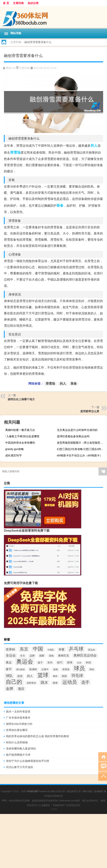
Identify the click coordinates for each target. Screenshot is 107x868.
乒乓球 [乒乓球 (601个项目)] (76, 649)
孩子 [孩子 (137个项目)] (40, 663)
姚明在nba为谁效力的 (19, 724)
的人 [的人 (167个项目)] (30, 676)
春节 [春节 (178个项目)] (9, 669)
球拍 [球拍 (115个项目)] (92, 669)
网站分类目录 (58, 791)
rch (14, 68)
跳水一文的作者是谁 (18, 711)
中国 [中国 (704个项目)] (38, 649)
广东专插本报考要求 (18, 718)
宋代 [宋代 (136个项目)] (50, 663)
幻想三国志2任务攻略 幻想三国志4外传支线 (81, 449)
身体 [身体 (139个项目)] (55, 683)
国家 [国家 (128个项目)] (42, 656)
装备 (60, 206)
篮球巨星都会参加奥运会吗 (73, 436)
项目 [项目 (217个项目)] (21, 689)
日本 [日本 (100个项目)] (79, 663)
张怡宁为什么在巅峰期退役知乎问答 (28, 761)
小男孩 (54, 809)
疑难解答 (99, 791)
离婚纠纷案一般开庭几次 (20, 430)
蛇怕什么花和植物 (17, 742)
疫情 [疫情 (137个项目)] (20, 676)
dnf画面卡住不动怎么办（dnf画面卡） (80, 455)
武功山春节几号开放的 (20, 767)
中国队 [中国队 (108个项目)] (51, 650)
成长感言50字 (14, 455)
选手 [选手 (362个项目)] (85, 682)
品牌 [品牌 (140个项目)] (32, 656)
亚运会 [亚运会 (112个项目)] (92, 650)
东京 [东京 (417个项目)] (24, 649)
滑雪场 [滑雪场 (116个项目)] (66, 669)
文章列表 (18, 3)
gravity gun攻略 (15, 449)
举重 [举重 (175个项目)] (62, 649)
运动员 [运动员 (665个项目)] (70, 682)
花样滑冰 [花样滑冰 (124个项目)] (31, 683)
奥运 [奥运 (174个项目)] (9, 662)
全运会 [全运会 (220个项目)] (11, 655)
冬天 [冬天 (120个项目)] (23, 656)
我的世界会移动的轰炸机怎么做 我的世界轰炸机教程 (38, 736)
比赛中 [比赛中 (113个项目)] (45, 669)
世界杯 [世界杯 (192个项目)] (10, 649)
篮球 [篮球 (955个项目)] (43, 675)
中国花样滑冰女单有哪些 (20, 443)
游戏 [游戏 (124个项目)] (56, 669)
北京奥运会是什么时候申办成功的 (77, 430)
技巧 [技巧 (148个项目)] (60, 663)
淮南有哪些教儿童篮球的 (21, 749)
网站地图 (87, 791)
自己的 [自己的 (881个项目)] (14, 682)
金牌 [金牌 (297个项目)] (9, 689)
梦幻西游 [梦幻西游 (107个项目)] (21, 669)
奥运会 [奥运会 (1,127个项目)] (25, 661)
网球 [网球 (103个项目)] (55, 676)
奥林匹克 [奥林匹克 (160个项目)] (63, 656)
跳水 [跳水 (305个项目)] (44, 682)
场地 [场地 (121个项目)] (51, 656)
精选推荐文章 (74, 791)
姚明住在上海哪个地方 (21, 399)
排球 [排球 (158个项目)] (70, 662)
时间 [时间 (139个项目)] (88, 663)
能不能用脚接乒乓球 (18, 755)
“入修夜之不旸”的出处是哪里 (22, 436)
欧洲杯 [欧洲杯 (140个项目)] (33, 669)
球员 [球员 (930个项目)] (79, 668)
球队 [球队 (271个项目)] (9, 676)
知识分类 (33, 3)
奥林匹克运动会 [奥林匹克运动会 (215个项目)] (85, 655)
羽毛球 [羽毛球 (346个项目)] (77, 676)
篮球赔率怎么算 (90, 411)
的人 (94, 146)
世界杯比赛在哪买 (17, 730)
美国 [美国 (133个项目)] (64, 676)
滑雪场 (15, 152)
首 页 (6, 3)
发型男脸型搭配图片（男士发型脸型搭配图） (81, 443)
